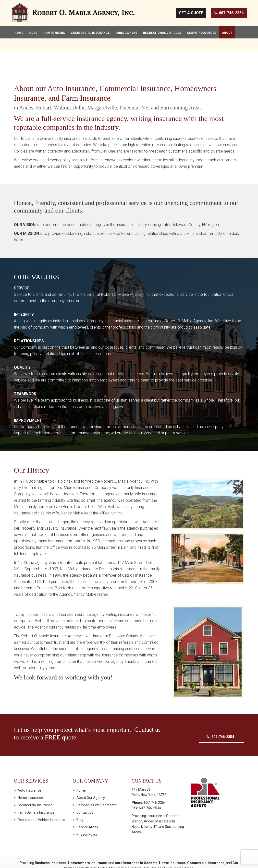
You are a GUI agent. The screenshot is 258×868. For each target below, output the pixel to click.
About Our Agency (91, 781)
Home (81, 774)
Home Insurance (30, 781)
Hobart (137, 810)
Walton (137, 805)
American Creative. (180, 860)
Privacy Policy (87, 818)
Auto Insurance (29, 774)
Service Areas (87, 810)
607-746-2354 (229, 14)
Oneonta (173, 799)
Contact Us (85, 796)
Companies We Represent (97, 788)
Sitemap (202, 860)
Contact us (148, 713)
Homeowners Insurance (87, 846)
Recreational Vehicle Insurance (41, 803)
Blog (80, 803)
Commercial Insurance (35, 788)
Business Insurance (51, 846)
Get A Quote (190, 14)
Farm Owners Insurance (36, 796)
